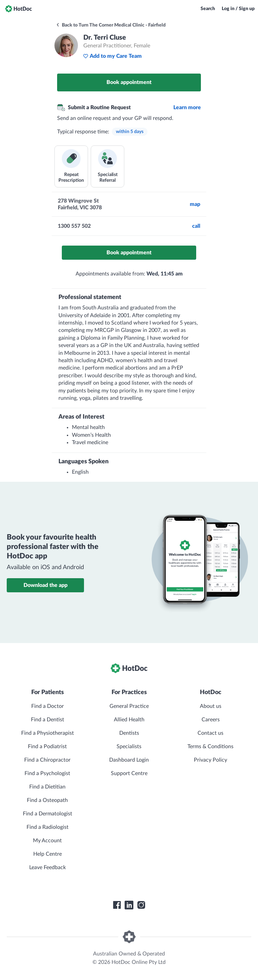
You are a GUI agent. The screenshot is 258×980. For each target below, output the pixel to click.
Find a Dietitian (47, 787)
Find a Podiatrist (47, 747)
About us (211, 706)
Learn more (187, 108)
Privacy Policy (210, 760)
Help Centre (48, 854)
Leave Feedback (48, 867)
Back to (111, 25)
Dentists (129, 733)
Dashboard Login (129, 760)
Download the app (46, 585)
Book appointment (129, 82)
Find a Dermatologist (48, 814)
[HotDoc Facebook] (117, 905)
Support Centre (129, 773)
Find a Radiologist (48, 827)
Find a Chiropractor (47, 760)
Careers (211, 720)
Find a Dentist (48, 720)
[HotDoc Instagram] (141, 905)
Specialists (129, 747)
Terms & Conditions (210, 747)
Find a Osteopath (47, 800)
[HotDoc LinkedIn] (129, 905)
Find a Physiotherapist (48, 733)
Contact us (210, 733)
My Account (47, 841)
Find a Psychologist (47, 773)
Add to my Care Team (112, 56)
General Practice (129, 706)
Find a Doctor (48, 706)
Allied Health (129, 720)
